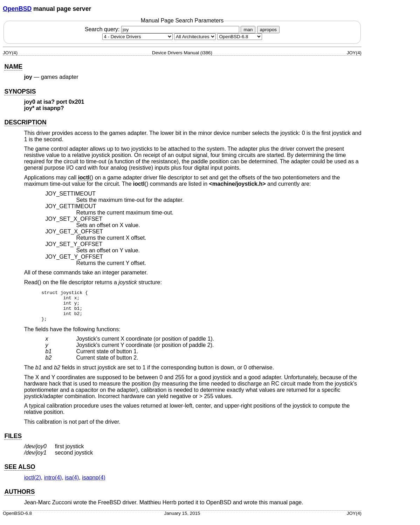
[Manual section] (137, 37)
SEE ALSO (20, 473)
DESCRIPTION (25, 122)
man (248, 30)
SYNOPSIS (20, 91)
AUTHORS (19, 498)
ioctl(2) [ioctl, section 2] (33, 484)
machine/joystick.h (237, 184)
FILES (13, 442)
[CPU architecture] (195, 37)
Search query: (163, 29)
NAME (13, 67)
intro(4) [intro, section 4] (53, 484)
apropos (268, 30)
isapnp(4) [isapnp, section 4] (94, 484)
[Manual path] (240, 37)
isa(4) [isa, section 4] (72, 484)
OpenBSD (17, 9)
